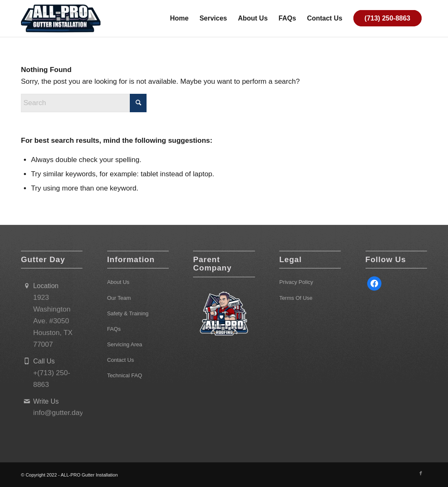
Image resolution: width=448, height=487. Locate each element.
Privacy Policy (296, 282)
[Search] (84, 103)
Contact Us (121, 360)
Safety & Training (128, 313)
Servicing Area (125, 344)
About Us (118, 282)
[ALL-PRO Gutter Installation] (61, 18)
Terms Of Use (296, 298)
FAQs (114, 329)
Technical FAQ (125, 375)
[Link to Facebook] (421, 473)
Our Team (119, 298)
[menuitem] (179, 18)
